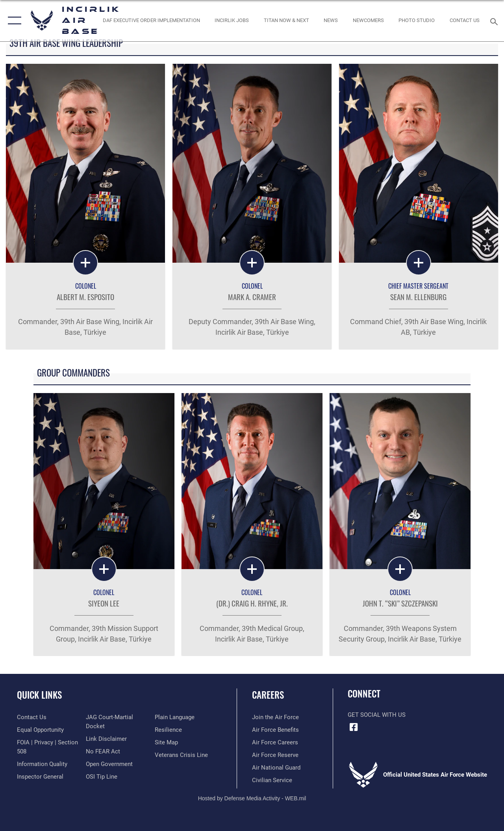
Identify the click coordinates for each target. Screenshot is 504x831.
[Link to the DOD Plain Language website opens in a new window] (175, 717)
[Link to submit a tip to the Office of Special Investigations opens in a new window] (102, 777)
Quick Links (39, 695)
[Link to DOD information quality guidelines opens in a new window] (42, 764)
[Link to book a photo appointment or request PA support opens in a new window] (417, 20)
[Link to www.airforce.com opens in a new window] (275, 717)
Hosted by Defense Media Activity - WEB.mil (252, 798)
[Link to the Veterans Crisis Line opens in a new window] (181, 755)
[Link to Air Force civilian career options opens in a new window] (272, 780)
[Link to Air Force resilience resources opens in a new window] (168, 730)
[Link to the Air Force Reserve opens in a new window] (275, 755)
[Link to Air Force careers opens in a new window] (275, 742)
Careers (268, 695)
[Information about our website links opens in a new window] (106, 739)
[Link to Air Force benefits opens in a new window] (275, 730)
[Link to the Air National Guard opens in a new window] (276, 768)
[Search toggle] (495, 21)
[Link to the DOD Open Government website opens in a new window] (109, 764)
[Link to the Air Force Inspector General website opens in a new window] (40, 777)
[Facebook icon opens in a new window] (354, 727)
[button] (13, 21)
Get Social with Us (377, 715)
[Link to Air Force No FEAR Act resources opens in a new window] (103, 751)
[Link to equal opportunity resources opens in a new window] (40, 730)
